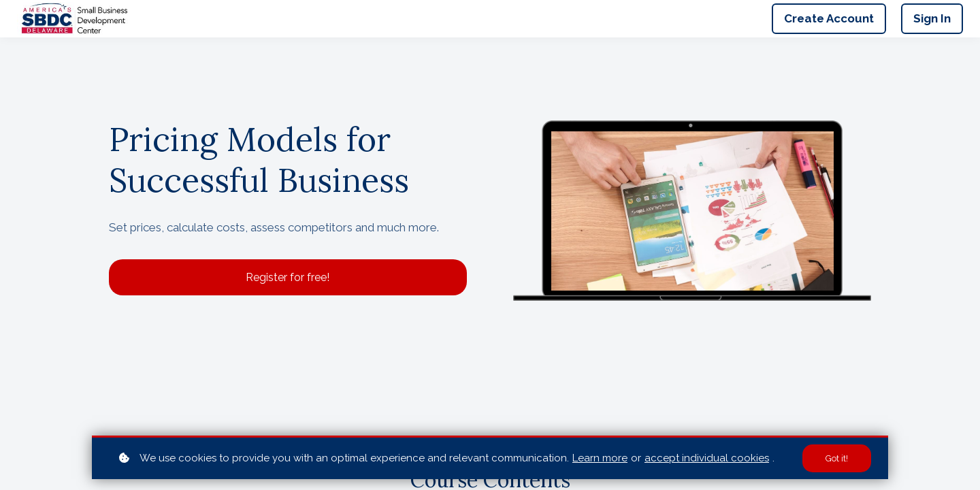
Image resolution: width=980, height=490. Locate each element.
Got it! (837, 458)
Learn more (600, 458)
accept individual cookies (707, 458)
